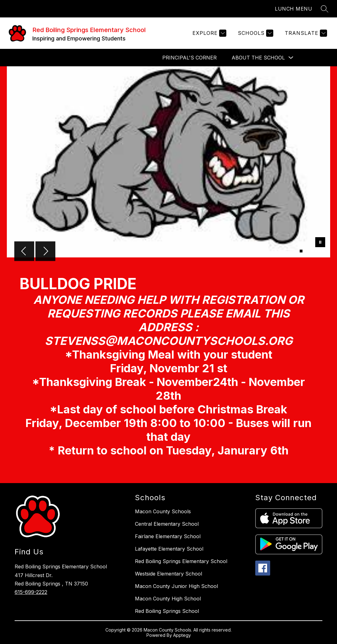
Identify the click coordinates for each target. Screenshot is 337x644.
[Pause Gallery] (320, 243)
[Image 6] (320, 251)
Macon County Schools (163, 511)
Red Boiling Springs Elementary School (181, 561)
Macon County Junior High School (176, 586)
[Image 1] (301, 251)
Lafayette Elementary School (169, 549)
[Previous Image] (24, 252)
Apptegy (182, 635)
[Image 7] (323, 251)
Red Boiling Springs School (167, 611)
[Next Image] (45, 252)
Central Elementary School (167, 524)
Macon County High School (168, 599)
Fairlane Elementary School (168, 536)
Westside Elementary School (168, 574)
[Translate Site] (305, 33)
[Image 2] (305, 251)
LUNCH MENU (293, 9)
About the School (258, 58)
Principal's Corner (189, 58)
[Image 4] (312, 251)
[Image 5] (316, 251)
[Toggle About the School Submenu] (291, 58)
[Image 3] (309, 251)
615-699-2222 (31, 592)
